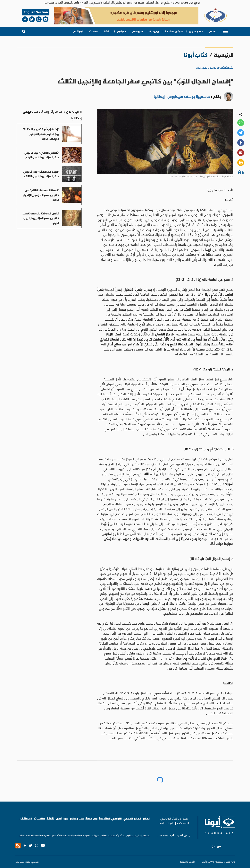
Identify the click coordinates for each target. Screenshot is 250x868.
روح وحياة (154, 31)
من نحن (216, 846)
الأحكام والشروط (187, 861)
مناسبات (94, 31)
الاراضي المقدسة (174, 31)
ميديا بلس (20, 861)
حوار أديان (121, 31)
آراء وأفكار (78, 31)
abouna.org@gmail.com (71, 835)
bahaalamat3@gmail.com (32, 835)
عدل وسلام (138, 31)
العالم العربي (196, 31)
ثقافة (107, 31)
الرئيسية (224, 55)
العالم (212, 31)
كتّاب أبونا (196, 55)
